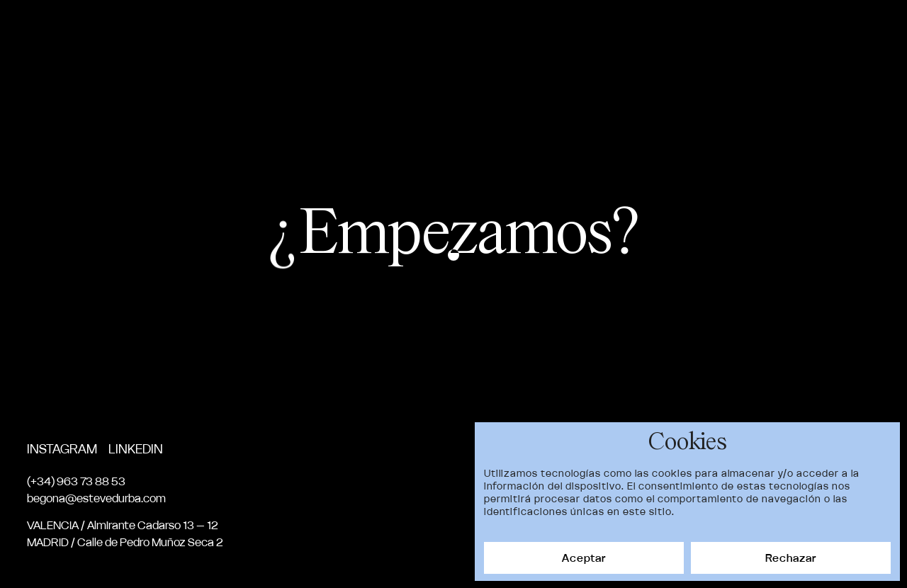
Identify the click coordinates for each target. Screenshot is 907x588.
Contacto (850, 31)
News (780, 31)
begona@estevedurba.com (96, 498)
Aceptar (584, 558)
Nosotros (627, 31)
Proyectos (538, 31)
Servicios (711, 31)
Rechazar (791, 558)
